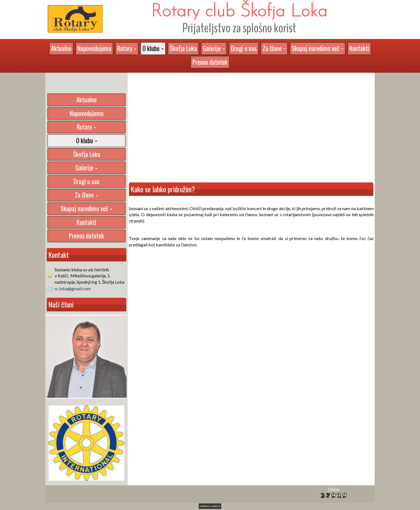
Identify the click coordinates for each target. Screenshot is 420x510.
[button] (127, 49)
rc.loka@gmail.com (73, 288)
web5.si (216, 506)
